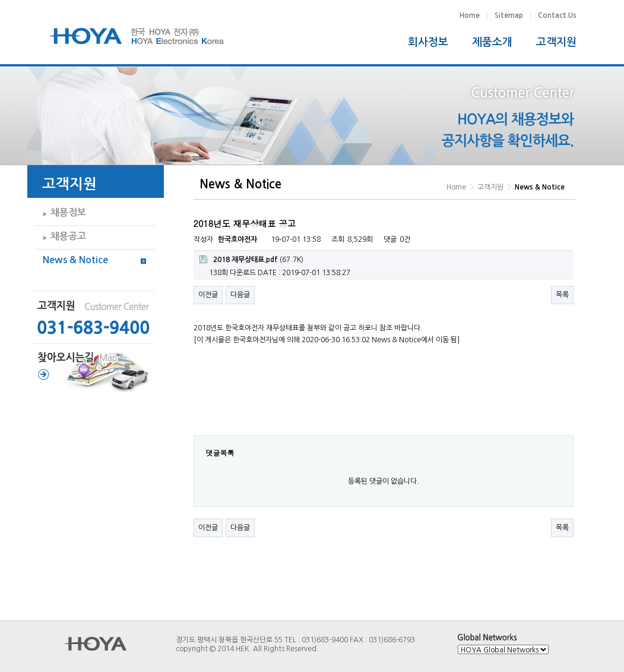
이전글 (208, 295)
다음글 (240, 295)
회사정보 (428, 42)
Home (470, 15)
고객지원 (556, 42)
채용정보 (68, 212)
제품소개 (492, 42)
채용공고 (68, 236)
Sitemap (509, 15)
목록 (562, 295)
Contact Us (557, 15)
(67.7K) (251, 259)
